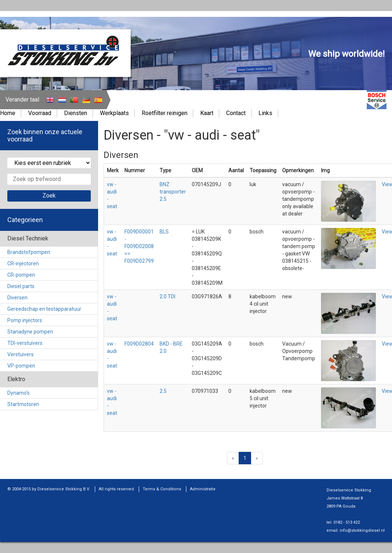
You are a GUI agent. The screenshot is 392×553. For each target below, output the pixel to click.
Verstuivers (20, 354)
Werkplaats (114, 113)
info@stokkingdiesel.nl (362, 530)
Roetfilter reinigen (165, 113)
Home (8, 113)
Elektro (16, 379)
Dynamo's (18, 393)
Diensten (76, 113)
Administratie (203, 489)
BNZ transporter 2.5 (173, 192)
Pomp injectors (25, 320)
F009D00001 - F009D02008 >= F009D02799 (139, 246)
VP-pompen (21, 366)
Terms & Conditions (162, 489)
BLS (164, 232)
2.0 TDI (167, 296)
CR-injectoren (23, 263)
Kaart (207, 113)
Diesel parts (21, 286)
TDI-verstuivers (25, 343)
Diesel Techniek (28, 238)
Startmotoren (23, 404)
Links (265, 113)
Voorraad (40, 113)
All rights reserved (116, 489)
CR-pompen (21, 275)
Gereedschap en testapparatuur (44, 309)
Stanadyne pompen (30, 332)
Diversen (17, 298)
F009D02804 (139, 344)
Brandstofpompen (29, 252)
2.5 (163, 391)
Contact (236, 113)
